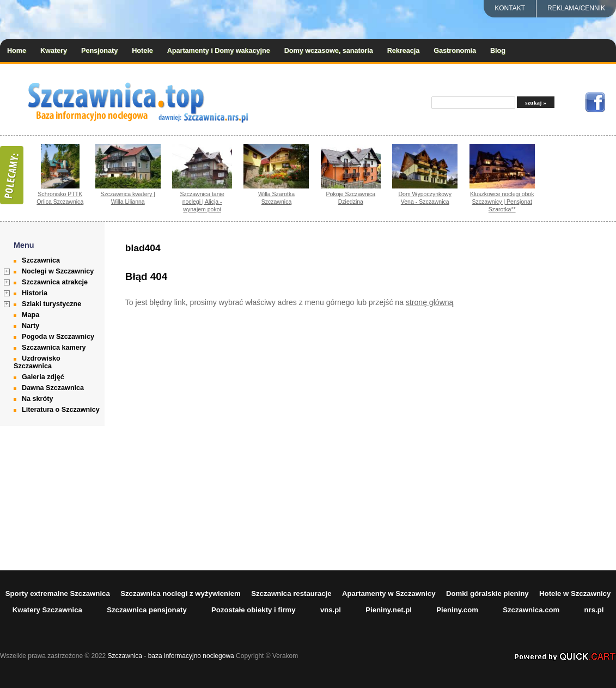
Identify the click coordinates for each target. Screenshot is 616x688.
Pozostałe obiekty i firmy (254, 610)
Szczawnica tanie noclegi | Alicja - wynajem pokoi (202, 202)
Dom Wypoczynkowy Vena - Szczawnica (425, 198)
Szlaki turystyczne (51, 304)
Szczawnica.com (531, 610)
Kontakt (510, 8)
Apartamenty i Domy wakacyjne (219, 51)
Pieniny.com (457, 610)
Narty (31, 326)
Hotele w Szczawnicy (575, 593)
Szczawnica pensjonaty (147, 610)
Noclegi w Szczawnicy (58, 271)
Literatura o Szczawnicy (61, 410)
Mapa (31, 315)
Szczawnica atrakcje (55, 282)
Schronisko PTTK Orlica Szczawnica (60, 198)
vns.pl (331, 610)
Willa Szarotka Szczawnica (276, 198)
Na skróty (37, 399)
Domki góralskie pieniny (487, 593)
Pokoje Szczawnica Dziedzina (351, 198)
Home (17, 51)
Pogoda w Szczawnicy (58, 337)
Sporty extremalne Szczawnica (58, 593)
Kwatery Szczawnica (47, 610)
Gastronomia (455, 51)
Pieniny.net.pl (389, 610)
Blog (498, 51)
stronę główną (430, 302)
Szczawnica (41, 260)
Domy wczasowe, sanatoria (329, 51)
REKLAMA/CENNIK (576, 8)
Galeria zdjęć (43, 377)
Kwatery (54, 51)
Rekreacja (404, 51)
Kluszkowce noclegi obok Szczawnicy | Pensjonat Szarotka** (502, 202)
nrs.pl (594, 610)
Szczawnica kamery (54, 348)
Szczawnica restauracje (291, 593)
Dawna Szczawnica (53, 388)
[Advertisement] (557, 396)
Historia (35, 293)
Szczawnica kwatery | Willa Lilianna (128, 198)
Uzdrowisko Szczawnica (37, 362)
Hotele (142, 51)
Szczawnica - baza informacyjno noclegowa (171, 656)
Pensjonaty (99, 51)
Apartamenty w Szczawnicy (389, 593)
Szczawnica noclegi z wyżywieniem (181, 593)
